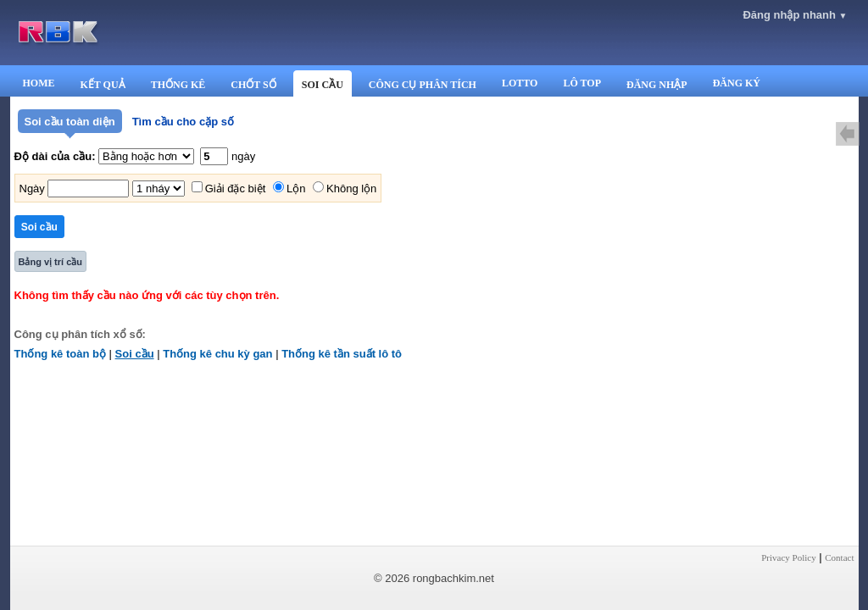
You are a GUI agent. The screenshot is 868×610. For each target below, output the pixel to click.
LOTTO (520, 83)
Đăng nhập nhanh (795, 15)
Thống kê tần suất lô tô (342, 354)
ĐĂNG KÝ (737, 83)
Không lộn (351, 189)
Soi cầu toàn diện (70, 122)
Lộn (296, 189)
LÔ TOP (582, 83)
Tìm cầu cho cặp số (183, 122)
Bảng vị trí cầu (51, 262)
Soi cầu (135, 354)
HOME (39, 83)
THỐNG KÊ (178, 85)
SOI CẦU (323, 85)
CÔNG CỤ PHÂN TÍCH (423, 85)
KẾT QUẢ (103, 85)
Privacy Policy (788, 557)
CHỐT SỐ (253, 85)
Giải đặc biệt (236, 189)
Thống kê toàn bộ (60, 354)
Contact (839, 557)
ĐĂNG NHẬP (657, 85)
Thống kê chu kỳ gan (217, 354)
